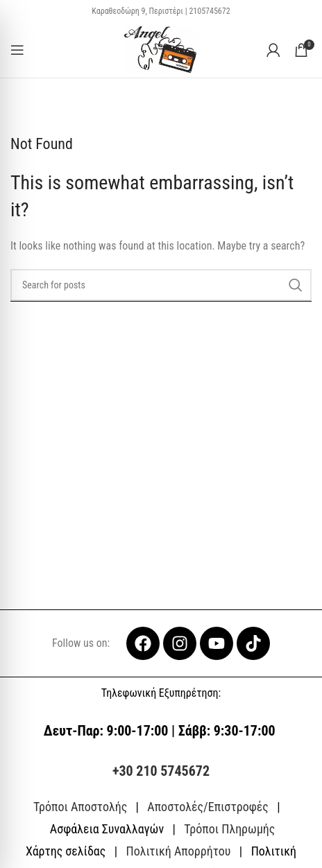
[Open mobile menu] (17, 50)
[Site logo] (161, 49)
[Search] (161, 285)
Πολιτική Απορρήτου (178, 851)
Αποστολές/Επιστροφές (207, 807)
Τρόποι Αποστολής (80, 807)
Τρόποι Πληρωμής (229, 829)
